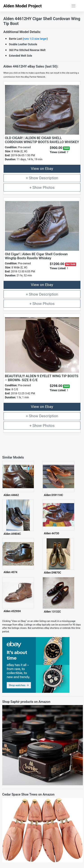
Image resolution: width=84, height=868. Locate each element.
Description (49, 178)
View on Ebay (42, 169)
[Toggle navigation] (74, 6)
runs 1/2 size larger (35, 39)
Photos (49, 187)
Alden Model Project (23, 6)
